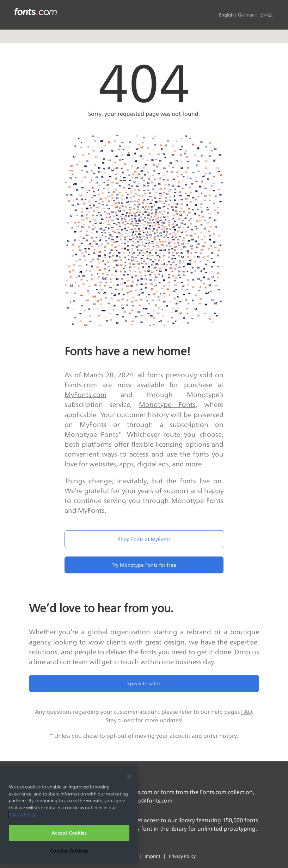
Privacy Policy (182, 856)
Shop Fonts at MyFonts (144, 539)
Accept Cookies (69, 833)
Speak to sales (144, 683)
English (226, 15)
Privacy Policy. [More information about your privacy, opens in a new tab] (23, 814)
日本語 (266, 15)
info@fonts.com (151, 801)
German (246, 15)
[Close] (129, 776)
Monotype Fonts (167, 404)
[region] (69, 815)
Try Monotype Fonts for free (144, 565)
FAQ (247, 712)
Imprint (152, 856)
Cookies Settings (69, 851)
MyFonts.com (85, 395)
